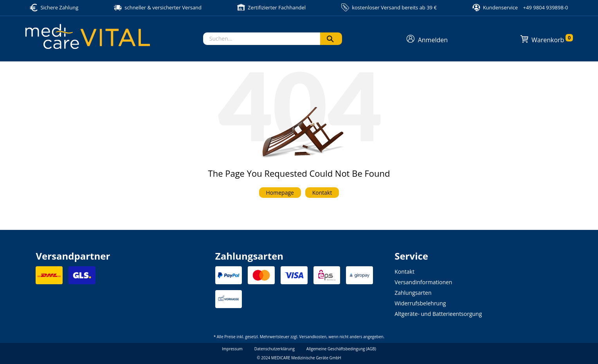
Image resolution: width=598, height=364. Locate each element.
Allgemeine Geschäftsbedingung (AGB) (341, 349)
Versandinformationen (423, 282)
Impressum (232, 349)
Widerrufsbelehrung (420, 303)
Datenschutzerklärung (275, 349)
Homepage (280, 193)
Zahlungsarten (413, 293)
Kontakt (322, 193)
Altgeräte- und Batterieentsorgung (438, 314)
